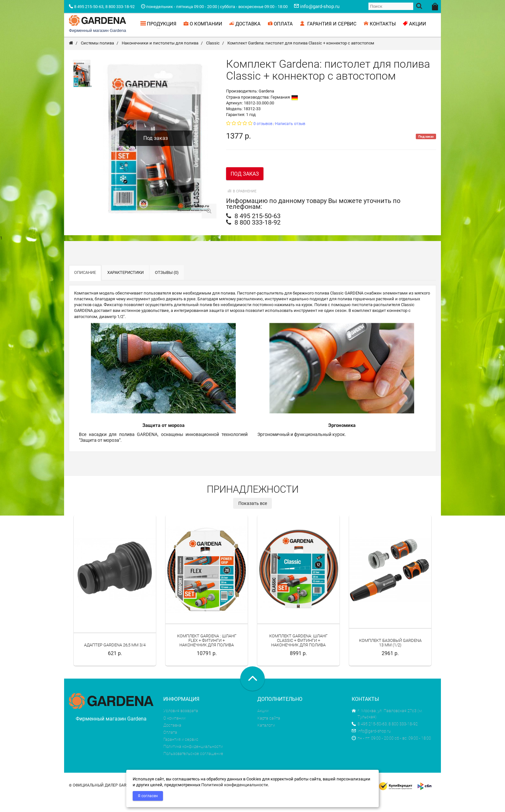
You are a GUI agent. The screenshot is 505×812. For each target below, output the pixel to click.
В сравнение (241, 205)
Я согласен (148, 796)
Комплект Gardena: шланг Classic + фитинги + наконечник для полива (298, 654)
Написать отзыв (290, 138)
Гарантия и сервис (181, 753)
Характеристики (125, 286)
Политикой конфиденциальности (235, 785)
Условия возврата (181, 725)
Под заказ (245, 188)
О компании (174, 732)
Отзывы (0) (167, 286)
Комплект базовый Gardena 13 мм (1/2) (390, 657)
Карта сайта (269, 732)
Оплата (170, 746)
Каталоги (266, 739)
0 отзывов (263, 138)
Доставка (172, 739)
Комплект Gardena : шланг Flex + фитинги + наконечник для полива (207, 654)
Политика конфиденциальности (193, 760)
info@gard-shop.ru (371, 745)
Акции (263, 725)
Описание (85, 286)
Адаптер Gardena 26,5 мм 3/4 (115, 659)
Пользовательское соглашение (193, 767)
